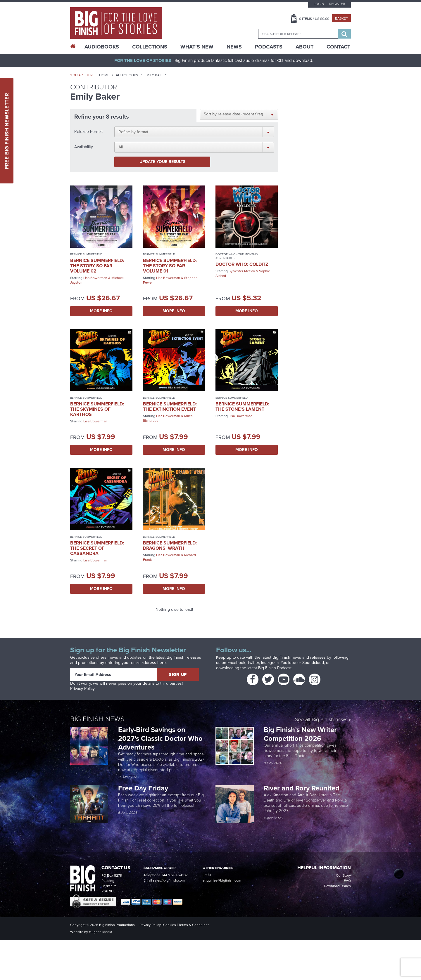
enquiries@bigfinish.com (222, 880)
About (304, 47)
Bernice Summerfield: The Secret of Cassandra (97, 548)
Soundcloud (313, 663)
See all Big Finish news (321, 720)
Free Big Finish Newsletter (7, 131)
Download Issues (337, 886)
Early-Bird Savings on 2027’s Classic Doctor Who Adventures (160, 738)
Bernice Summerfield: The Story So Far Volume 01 (170, 266)
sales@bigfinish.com (169, 880)
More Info (101, 311)
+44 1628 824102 (175, 875)
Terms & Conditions (194, 925)
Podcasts (269, 47)
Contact (338, 47)
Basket (341, 18)
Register (337, 4)
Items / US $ (314, 19)
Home (104, 75)
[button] (239, 114)
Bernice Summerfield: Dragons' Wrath (170, 545)
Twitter (253, 663)
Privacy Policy (82, 689)
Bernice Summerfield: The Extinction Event (170, 406)
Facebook (236, 663)
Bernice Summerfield (86, 254)
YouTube (288, 663)
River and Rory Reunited (302, 788)
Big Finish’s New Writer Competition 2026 (300, 734)
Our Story (343, 875)
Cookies (170, 925)
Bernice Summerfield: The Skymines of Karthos (97, 409)
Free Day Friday (143, 788)
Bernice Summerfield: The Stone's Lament (242, 406)
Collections (150, 47)
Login (319, 4)
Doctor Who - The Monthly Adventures (237, 256)
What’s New (197, 47)
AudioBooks (102, 47)
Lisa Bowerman (95, 278)
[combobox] (298, 34)
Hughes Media (100, 932)
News (234, 47)
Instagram (270, 663)
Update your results (162, 162)
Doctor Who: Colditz (242, 264)
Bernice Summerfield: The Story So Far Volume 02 (97, 266)
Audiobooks (127, 75)
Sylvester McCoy (242, 271)
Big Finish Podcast (275, 668)
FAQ (347, 881)
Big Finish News (97, 719)
